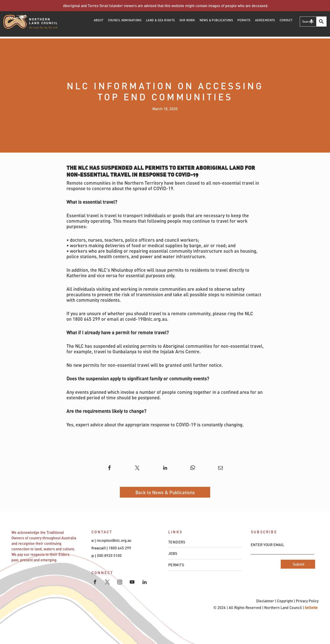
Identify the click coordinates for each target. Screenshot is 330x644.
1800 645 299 (120, 548)
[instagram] (120, 583)
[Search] (322, 22)
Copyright (285, 601)
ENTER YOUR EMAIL (267, 545)
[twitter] (107, 583)
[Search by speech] (311, 22)
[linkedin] (144, 583)
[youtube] (132, 583)
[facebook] (95, 583)
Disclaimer (265, 601)
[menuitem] (99, 22)
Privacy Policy (307, 601)
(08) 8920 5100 (110, 555)
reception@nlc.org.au (114, 540)
